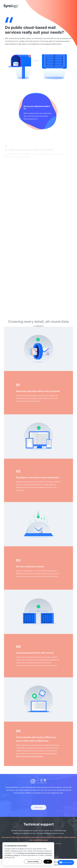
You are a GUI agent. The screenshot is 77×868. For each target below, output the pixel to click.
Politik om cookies (12, 855)
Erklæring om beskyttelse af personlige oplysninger (35, 853)
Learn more (38, 807)
